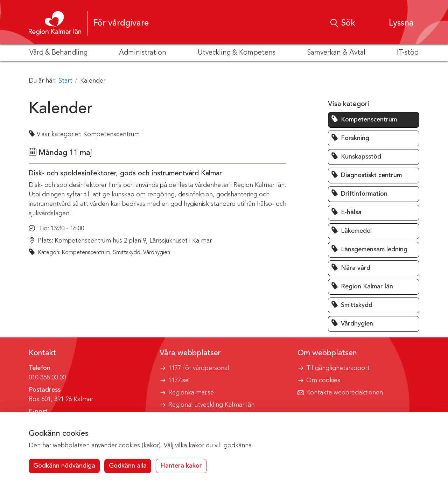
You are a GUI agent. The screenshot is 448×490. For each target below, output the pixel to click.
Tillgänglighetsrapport (338, 368)
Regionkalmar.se (191, 393)
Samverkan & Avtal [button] (336, 53)
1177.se (178, 380)
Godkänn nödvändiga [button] (64, 466)
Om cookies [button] (323, 380)
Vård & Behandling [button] (58, 53)
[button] (395, 23)
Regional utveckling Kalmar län (211, 405)
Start (65, 81)
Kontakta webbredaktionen (345, 393)
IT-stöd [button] (408, 53)
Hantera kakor (181, 466)
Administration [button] (143, 53)
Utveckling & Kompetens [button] (237, 53)
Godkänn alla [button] (128, 466)
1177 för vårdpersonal (199, 368)
